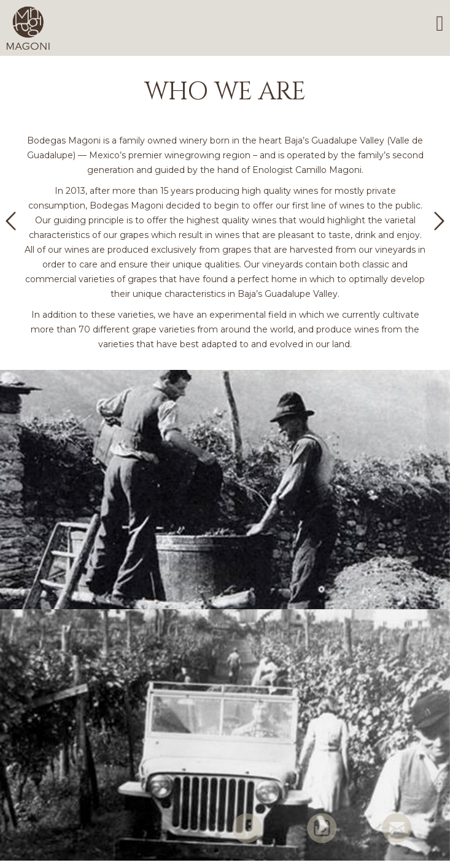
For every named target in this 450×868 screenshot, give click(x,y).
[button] (11, 221)
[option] (225, 217)
